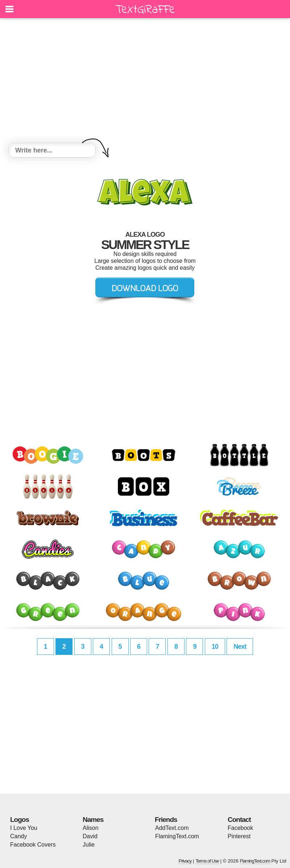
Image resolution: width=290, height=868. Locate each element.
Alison (91, 828)
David (90, 836)
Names (93, 820)
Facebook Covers (33, 845)
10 (215, 647)
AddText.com (172, 828)
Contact (239, 820)
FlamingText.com (177, 836)
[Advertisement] (145, 82)
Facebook (240, 828)
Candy (18, 836)
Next (240, 647)
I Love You (24, 828)
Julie (89, 845)
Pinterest (239, 836)
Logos (20, 820)
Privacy (185, 861)
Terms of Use (207, 861)
